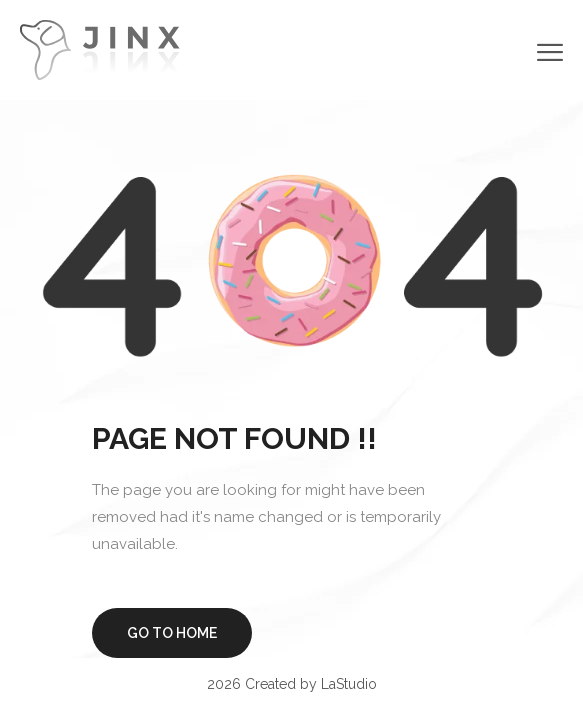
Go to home (172, 633)
